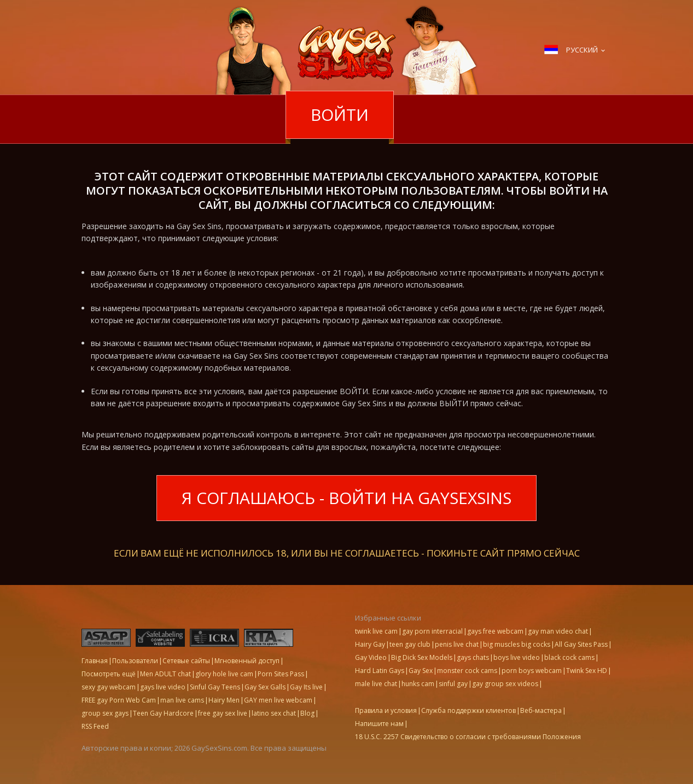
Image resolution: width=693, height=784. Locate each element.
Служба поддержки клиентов (468, 710)
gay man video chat (558, 631)
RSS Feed (95, 726)
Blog (307, 713)
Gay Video (371, 657)
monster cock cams (467, 671)
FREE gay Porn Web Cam (119, 700)
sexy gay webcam (109, 687)
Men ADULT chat (165, 674)
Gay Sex (421, 671)
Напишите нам (379, 724)
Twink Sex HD (587, 671)
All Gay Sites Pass (581, 644)
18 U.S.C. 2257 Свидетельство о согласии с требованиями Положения (468, 737)
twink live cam (376, 631)
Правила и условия (386, 710)
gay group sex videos (505, 684)
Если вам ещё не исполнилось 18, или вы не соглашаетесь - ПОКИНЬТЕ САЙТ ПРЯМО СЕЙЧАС (347, 552)
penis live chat (457, 644)
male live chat (376, 684)
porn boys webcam (532, 671)
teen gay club (410, 644)
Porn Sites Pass (281, 674)
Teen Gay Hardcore (163, 713)
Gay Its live (306, 687)
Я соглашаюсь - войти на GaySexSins (347, 498)
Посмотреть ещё (109, 674)
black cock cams (569, 657)
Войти (340, 115)
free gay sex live (223, 713)
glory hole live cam (224, 674)
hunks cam (418, 684)
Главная (95, 661)
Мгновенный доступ (247, 661)
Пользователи (135, 661)
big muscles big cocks (517, 644)
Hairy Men (224, 700)
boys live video (517, 657)
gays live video (163, 687)
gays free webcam (495, 631)
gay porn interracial (432, 631)
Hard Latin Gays (380, 671)
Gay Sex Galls (265, 687)
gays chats (473, 657)
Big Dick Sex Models (422, 657)
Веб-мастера (541, 710)
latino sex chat (274, 713)
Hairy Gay (370, 644)
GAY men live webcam (278, 700)
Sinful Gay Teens (215, 687)
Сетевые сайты (186, 661)
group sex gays (105, 713)
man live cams (182, 700)
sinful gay (453, 684)
